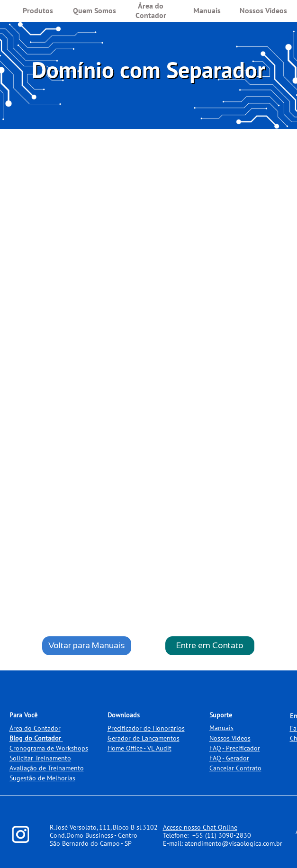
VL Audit (159, 748)
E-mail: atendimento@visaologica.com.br (223, 843)
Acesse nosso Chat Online (200, 827)
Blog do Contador (35, 738)
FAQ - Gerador (229, 758)
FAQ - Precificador (235, 748)
